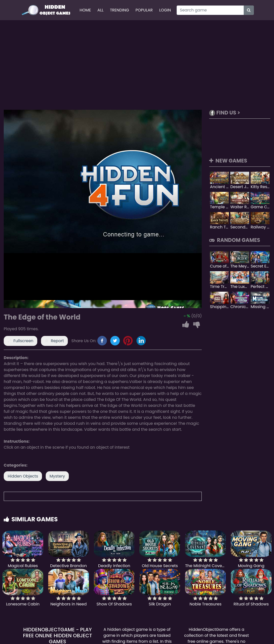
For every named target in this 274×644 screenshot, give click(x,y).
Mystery (57, 476)
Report (58, 341)
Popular (144, 10)
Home (85, 10)
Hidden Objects (23, 476)
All (100, 10)
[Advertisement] (137, 65)
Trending (120, 10)
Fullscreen (23, 341)
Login (165, 10)
